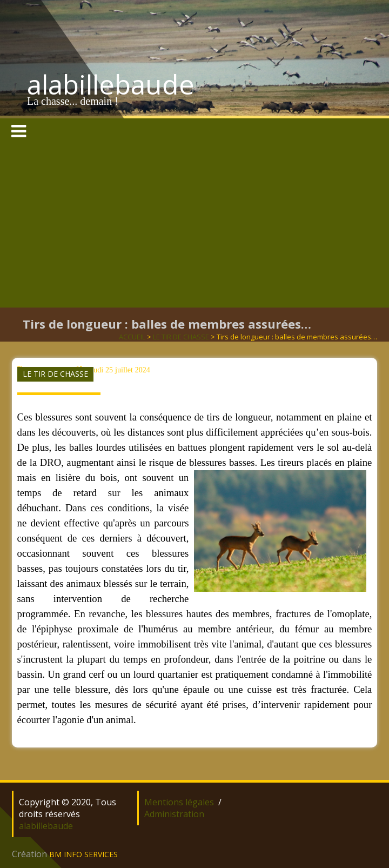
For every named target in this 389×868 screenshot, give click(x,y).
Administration (174, 814)
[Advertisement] (194, 226)
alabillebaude (111, 84)
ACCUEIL (132, 337)
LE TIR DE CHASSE (181, 337)
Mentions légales (179, 802)
